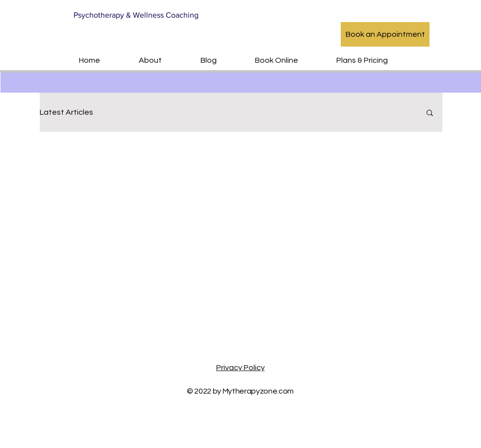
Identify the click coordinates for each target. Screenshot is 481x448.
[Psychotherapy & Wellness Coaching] (138, 15)
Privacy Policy (240, 368)
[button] (430, 113)
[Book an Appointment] (385, 34)
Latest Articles (66, 112)
